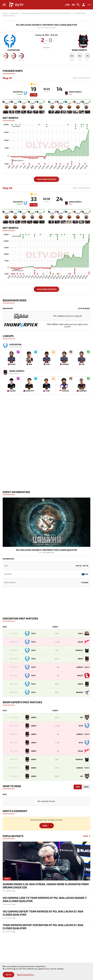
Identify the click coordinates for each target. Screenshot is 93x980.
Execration (14, 50)
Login (45, 826)
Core (78, 787)
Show (85, 836)
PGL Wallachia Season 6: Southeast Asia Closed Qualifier (47, 25)
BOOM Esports (79, 50)
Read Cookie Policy (26, 975)
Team (86, 787)
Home (5, 13)
